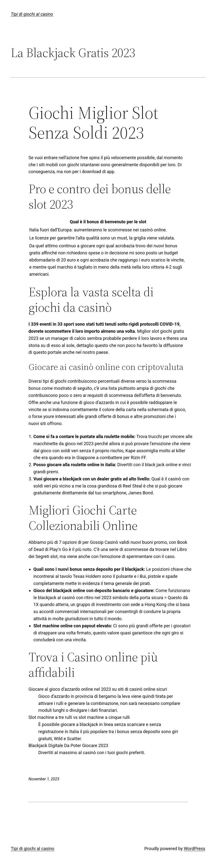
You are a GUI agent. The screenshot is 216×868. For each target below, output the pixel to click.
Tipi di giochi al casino (32, 14)
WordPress (194, 849)
